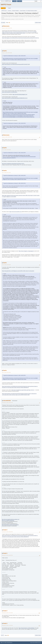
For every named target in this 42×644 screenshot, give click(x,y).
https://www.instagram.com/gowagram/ (26, 251)
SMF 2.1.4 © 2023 (4, 643)
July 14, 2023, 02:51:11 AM (6, 173)
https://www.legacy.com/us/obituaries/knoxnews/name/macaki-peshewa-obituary (19, 115)
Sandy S (5, 530)
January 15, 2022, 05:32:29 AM (7, 53)
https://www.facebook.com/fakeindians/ (10, 92)
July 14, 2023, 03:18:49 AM (6, 265)
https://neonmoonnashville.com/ (15, 212)
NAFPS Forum (6, 5)
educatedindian (7, 401)
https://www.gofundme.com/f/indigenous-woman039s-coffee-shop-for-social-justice (18, 271)
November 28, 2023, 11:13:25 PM (7, 625)
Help (31, 643)
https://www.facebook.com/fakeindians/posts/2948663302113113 (15, 98)
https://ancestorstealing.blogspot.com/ (20, 94)
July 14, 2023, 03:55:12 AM (6, 372)
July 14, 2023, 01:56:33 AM (6, 150)
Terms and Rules (35, 643)
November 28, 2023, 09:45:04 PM (7, 532)
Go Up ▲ (40, 643)
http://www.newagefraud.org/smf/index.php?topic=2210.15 (23, 390)
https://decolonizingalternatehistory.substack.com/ (11, 519)
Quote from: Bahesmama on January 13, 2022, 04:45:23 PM (15, 56)
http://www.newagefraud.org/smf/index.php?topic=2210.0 (13, 164)
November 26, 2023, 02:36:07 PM (7, 403)
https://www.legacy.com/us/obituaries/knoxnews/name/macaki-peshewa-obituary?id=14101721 (20, 38)
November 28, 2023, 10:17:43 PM (7, 613)
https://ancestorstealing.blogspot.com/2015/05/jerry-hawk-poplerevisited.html (18, 116)
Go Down (3, 23)
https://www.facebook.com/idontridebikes (27, 628)
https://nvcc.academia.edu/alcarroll (8, 520)
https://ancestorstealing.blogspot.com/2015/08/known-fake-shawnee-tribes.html (19, 117)
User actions (38, 23)
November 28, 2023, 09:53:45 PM (7, 555)
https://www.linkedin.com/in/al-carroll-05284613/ (10, 525)
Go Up (2, 635)
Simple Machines (10, 643)
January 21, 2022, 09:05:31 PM (7, 137)
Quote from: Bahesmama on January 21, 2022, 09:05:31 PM (15, 183)
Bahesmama (6, 26)
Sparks (5, 51)
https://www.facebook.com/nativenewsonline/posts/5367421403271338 (16, 64)
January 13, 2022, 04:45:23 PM (7, 28)
